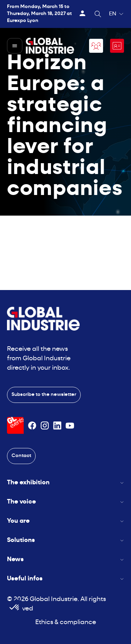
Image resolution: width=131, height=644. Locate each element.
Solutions (65, 540)
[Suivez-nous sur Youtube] (70, 426)
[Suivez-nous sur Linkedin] (57, 426)
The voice (65, 502)
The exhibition (65, 483)
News (65, 560)
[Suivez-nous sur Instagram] (45, 426)
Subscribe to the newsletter (44, 395)
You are (65, 521)
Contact (21, 456)
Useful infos (65, 579)
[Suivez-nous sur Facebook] (32, 426)
